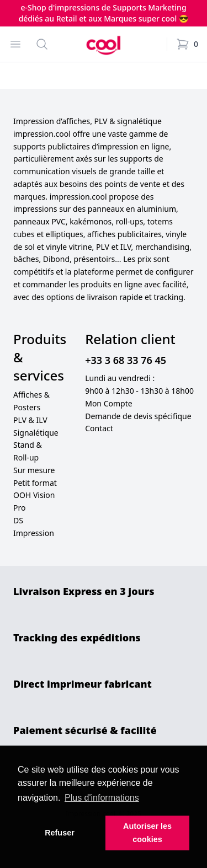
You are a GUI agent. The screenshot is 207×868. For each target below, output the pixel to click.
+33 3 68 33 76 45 (126, 360)
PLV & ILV (30, 420)
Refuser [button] (60, 833)
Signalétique (36, 433)
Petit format (35, 483)
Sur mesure (34, 470)
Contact (99, 428)
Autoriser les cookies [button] (147, 833)
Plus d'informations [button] (102, 798)
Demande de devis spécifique (138, 416)
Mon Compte (108, 403)
